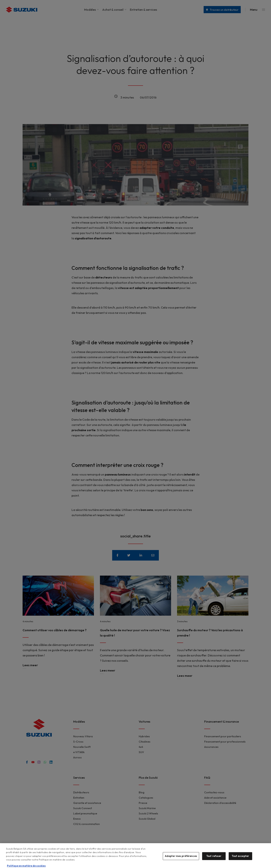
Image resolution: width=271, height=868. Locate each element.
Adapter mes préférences (181, 858)
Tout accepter (240, 858)
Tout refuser (214, 858)
